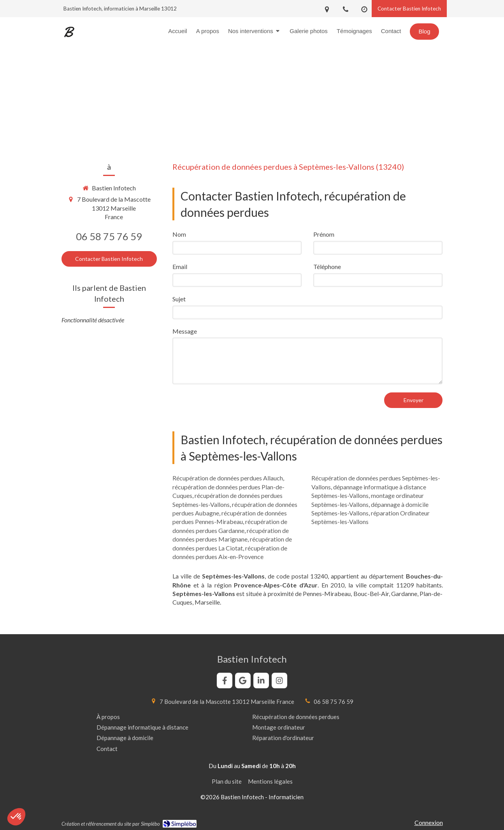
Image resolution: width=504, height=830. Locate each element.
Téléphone (327, 266)
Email (180, 266)
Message (185, 331)
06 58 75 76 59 (109, 236)
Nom (179, 234)
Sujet (179, 299)
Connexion (429, 822)
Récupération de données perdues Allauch (228, 478)
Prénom (324, 234)
